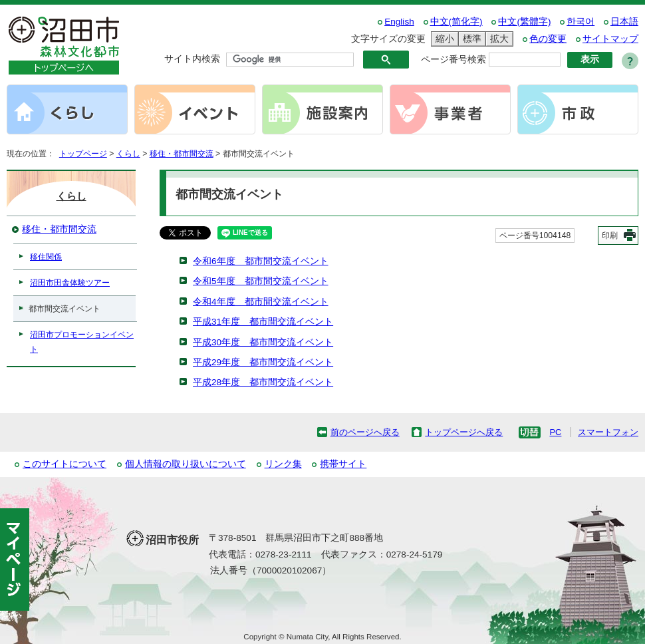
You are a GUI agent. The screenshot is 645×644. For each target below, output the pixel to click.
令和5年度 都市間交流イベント (261, 281)
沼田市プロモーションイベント (82, 342)
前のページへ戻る (365, 432)
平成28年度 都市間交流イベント (263, 382)
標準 (470, 39)
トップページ (83, 154)
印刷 (610, 236)
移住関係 (46, 257)
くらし (128, 154)
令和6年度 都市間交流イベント (261, 261)
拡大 (497, 39)
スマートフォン (608, 432)
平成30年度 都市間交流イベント (263, 342)
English (399, 22)
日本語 (624, 22)
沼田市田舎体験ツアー (70, 283)
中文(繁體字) (524, 22)
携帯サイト (343, 464)
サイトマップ (610, 39)
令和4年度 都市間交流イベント (261, 302)
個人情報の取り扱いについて (186, 464)
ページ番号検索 (453, 60)
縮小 (443, 39)
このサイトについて (64, 464)
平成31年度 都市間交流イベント (263, 322)
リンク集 (283, 464)
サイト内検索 (192, 59)
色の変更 (548, 39)
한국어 (580, 22)
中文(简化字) (456, 22)
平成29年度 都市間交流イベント (263, 362)
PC (555, 432)
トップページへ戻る (464, 432)
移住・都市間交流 (182, 154)
